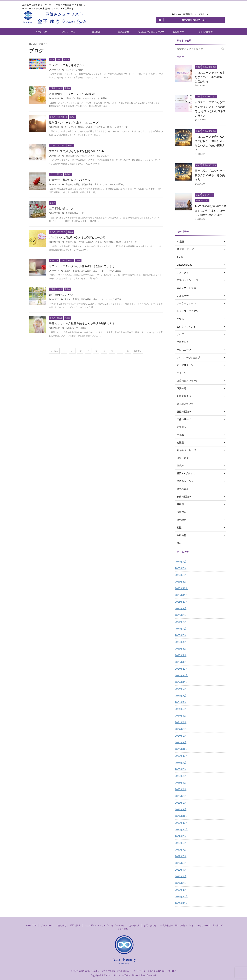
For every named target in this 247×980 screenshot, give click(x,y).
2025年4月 (181, 642)
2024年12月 (181, 669)
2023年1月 (181, 809)
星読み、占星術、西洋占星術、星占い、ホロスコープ (103, 127)
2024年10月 (181, 682)
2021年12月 (181, 897)
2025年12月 (181, 588)
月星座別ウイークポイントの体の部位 (72, 94)
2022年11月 (181, 823)
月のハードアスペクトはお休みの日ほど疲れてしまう (82, 266)
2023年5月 (181, 783)
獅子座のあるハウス (61, 295)
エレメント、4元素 (75, 70)
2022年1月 (181, 890)
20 (80, 351)
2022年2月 (181, 883)
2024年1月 (181, 742)
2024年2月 (181, 736)
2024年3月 (181, 729)
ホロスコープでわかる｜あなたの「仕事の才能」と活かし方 (210, 77)
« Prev (54, 351)
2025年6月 (181, 629)
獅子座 (118, 299)
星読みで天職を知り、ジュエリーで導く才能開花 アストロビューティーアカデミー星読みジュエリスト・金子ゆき (123, 971)
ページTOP (41, 32)
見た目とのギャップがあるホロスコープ (74, 123)
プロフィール (69, 32)
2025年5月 (181, 635)
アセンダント (71, 127)
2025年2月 (181, 655)
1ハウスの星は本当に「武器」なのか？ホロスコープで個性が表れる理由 (211, 211)
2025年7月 (181, 622)
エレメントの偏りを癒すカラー (68, 65)
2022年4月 (181, 870)
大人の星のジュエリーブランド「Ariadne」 (151, 33)
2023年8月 (181, 769)
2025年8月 (181, 615)
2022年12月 (181, 816)
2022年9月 (181, 836)
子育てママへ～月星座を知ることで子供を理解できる (82, 324)
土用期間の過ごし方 (61, 209)
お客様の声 (178, 32)
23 (104, 351)
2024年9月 (181, 689)
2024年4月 (181, 722)
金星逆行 (120, 184)
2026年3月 (181, 568)
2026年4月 (181, 562)
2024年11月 (181, 675)
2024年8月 (181, 696)
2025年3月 (181, 649)
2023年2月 (181, 803)
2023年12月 (181, 749)
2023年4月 (181, 789)
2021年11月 (181, 903)
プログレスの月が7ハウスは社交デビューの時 (77, 237)
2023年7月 (181, 776)
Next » (138, 351)
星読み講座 (123, 32)
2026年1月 (181, 582)
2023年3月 (181, 796)
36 (128, 351)
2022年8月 (181, 843)
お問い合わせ (206, 32)
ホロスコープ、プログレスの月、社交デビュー (87, 156)
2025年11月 (181, 595)
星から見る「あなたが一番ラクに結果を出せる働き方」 (210, 175)
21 (88, 351)
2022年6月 (181, 856)
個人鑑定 (96, 32)
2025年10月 (181, 602)
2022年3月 (181, 876)
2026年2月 (181, 575)
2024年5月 (181, 716)
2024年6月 (181, 709)
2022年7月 (181, 850)
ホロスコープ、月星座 (76, 328)
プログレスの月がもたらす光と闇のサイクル (76, 151)
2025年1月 (181, 662)
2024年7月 (181, 702)
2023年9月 (181, 763)
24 (112, 351)
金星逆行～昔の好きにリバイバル (69, 180)
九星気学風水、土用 (75, 213)
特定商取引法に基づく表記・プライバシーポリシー (184, 926)
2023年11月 (181, 756)
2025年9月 (181, 608)
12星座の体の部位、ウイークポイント (82, 98)
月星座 (104, 98)
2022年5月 (181, 863)
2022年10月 (181, 830)
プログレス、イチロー (76, 242)
